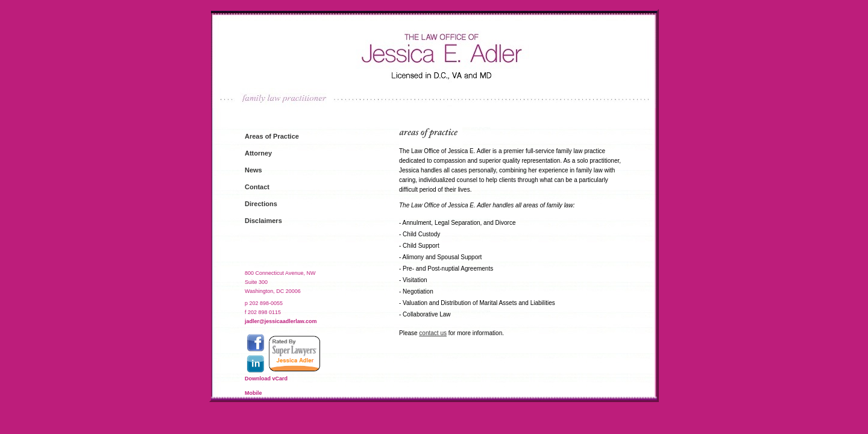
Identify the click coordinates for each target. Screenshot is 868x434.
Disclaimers (263, 221)
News (253, 170)
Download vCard (266, 379)
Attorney (258, 153)
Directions (261, 204)
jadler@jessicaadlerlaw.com (281, 321)
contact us (433, 333)
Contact (257, 187)
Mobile (253, 393)
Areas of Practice (272, 136)
